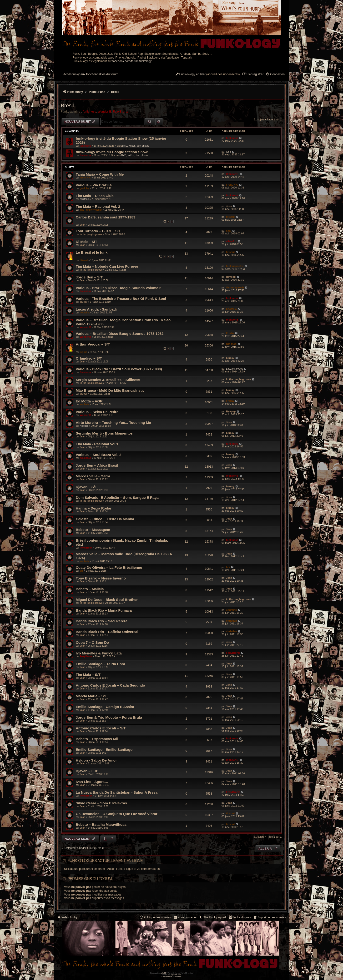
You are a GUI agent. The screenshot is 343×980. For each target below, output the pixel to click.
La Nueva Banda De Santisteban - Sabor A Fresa (117, 792)
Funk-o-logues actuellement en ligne (105, 861)
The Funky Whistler (91, 210)
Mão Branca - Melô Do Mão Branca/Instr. (110, 390)
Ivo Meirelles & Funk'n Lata (99, 653)
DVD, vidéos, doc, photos (136, 146)
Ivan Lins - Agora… (92, 782)
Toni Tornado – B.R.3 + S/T (98, 231)
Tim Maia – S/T (88, 675)
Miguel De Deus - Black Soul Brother (107, 600)
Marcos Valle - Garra (93, 476)
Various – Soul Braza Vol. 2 (98, 455)
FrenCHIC (85, 178)
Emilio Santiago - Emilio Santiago (104, 750)
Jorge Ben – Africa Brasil (97, 465)
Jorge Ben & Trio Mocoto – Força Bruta (109, 717)
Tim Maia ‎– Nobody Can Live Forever (107, 266)
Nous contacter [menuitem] (185, 917)
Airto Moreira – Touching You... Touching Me (113, 423)
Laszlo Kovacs (235, 369)
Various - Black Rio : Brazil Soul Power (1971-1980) (119, 369)
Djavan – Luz (87, 771)
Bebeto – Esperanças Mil (97, 739)
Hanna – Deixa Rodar (94, 508)
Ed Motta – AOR (89, 401)
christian (232, 610)
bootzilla (85, 313)
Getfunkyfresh (235, 287)
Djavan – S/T (86, 487)
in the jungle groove (91, 234)
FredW (230, 333)
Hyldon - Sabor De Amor (96, 760)
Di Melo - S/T (86, 242)
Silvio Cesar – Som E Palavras (101, 803)
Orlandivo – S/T (89, 358)
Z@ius (83, 352)
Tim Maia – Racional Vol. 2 (98, 206)
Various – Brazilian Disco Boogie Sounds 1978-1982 (120, 334)
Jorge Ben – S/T (89, 277)
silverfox (231, 241)
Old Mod (231, 344)
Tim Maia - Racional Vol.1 (97, 444)
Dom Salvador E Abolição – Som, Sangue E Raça (117, 497)
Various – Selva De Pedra (97, 412)
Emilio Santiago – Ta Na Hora (100, 664)
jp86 (229, 152)
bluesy (84, 302)
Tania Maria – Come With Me (100, 174)
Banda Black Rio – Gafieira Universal (107, 632)
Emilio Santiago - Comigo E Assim (105, 707)
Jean (229, 206)
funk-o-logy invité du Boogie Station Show (112, 152)
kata (229, 231)
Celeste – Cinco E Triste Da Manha (105, 519)
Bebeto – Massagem (93, 530)
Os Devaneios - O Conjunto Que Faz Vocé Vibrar (117, 814)
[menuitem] (275, 74)
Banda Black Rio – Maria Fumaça (104, 610)
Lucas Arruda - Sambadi (96, 309)
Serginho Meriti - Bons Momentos (104, 433)
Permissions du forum (90, 879)
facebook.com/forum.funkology (132, 61)
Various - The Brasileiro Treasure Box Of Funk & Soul (121, 299)
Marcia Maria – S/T (91, 696)
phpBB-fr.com (176, 975)
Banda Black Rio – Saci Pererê (102, 621)
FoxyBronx (120, 112)
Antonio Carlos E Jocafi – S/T (101, 728)
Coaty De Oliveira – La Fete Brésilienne (109, 567)
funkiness (89, 112)
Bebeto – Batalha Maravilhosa (101, 824)
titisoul (230, 217)
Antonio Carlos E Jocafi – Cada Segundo (110, 685)
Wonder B (104, 112)
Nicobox (84, 426)
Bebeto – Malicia (90, 589)
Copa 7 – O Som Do (92, 642)
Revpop (231, 277)
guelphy (84, 188)
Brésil (67, 106)
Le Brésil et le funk (92, 252)
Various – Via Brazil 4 (94, 185)
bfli (82, 571)
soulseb (84, 404)
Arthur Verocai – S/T (93, 344)
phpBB (164, 973)
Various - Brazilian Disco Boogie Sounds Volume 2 (119, 288)
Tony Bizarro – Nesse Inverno (101, 578)
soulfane (84, 199)
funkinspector (235, 266)
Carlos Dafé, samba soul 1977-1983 (106, 217)
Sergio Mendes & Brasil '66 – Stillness (108, 380)
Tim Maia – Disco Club (95, 196)
